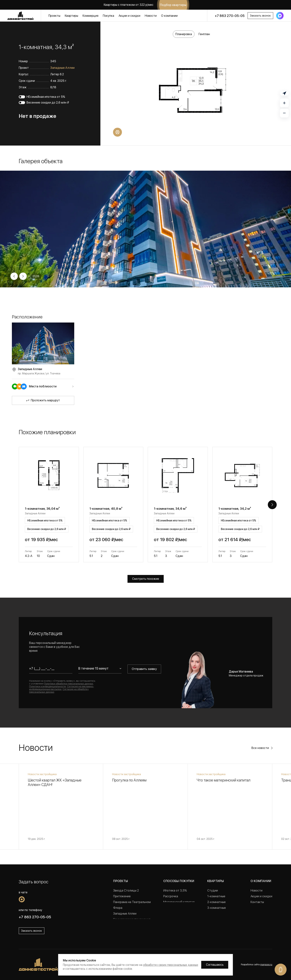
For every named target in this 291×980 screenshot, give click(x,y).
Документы (259, 908)
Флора (118, 908)
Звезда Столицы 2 (126, 890)
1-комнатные (216, 896)
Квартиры (71, 16)
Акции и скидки (129, 16)
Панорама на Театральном (132, 902)
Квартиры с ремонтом (223, 919)
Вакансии (257, 914)
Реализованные (124, 925)
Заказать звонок (260, 16)
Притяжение (122, 896)
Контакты (257, 902)
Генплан (204, 34)
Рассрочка (171, 896)
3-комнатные (217, 908)
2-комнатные (216, 902)
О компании (169, 16)
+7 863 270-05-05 (230, 16)
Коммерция (90, 16)
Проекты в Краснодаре (129, 931)
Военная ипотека (175, 908)
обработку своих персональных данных (171, 965)
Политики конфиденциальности (48, 686)
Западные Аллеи (62, 68)
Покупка (108, 16)
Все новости (260, 748)
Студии (213, 890)
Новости (151, 16)
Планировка (184, 34)
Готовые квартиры (220, 914)
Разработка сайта (257, 965)
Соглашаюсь (215, 965)
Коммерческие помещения (132, 919)
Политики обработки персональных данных (68, 684)
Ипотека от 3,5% (175, 890)
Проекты (54, 16)
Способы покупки (179, 881)
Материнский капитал (179, 902)
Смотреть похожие (146, 579)
